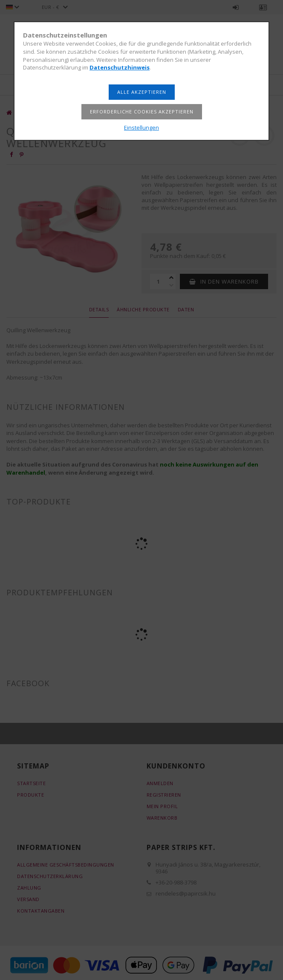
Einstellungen (141, 128)
